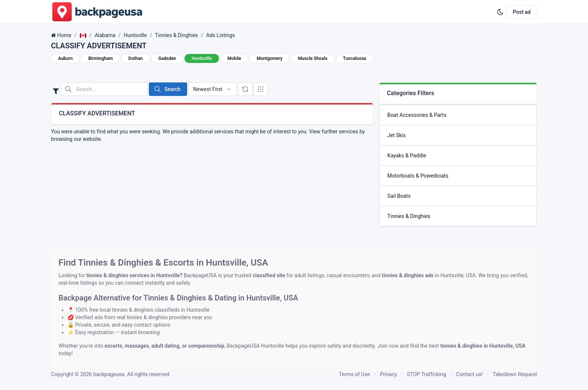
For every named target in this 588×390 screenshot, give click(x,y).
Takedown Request (515, 374)
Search (167, 89)
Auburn (65, 58)
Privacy (388, 374)
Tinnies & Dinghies (176, 35)
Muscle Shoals (313, 58)
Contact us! (469, 374)
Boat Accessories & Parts (417, 115)
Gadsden (167, 58)
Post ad (522, 12)
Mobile (234, 58)
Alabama (105, 35)
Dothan (135, 58)
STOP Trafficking (427, 374)
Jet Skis (397, 135)
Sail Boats (399, 196)
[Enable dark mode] (500, 12)
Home (64, 35)
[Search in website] (104, 89)
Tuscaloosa (355, 58)
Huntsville (135, 35)
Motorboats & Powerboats (418, 176)
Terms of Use (355, 374)
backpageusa (109, 374)
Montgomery (269, 58)
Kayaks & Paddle (407, 155)
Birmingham (100, 58)
